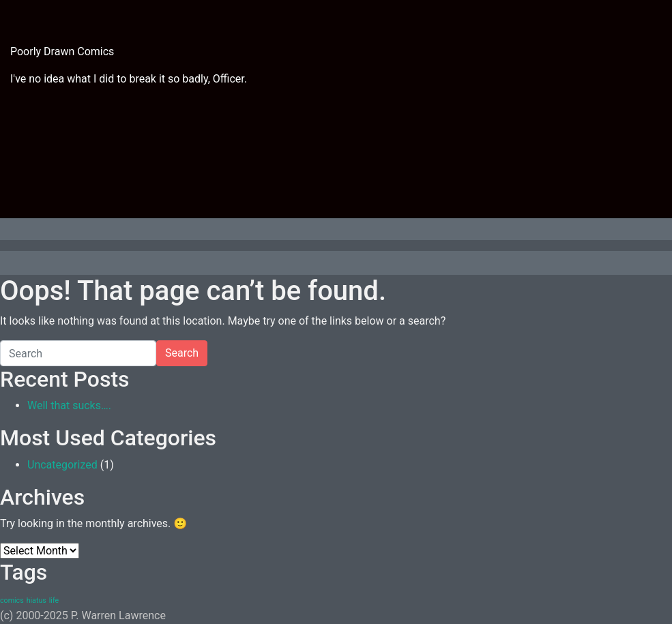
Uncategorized (62, 465)
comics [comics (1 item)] (12, 600)
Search (182, 353)
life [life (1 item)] (54, 600)
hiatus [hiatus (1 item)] (36, 600)
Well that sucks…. (69, 405)
